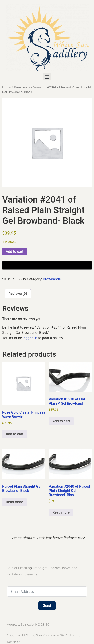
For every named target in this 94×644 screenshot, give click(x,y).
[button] (47, 77)
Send (47, 606)
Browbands (22, 87)
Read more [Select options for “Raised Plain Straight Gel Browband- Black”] (14, 502)
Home (7, 87)
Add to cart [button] (15, 434)
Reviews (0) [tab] (18, 294)
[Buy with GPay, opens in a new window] (47, 265)
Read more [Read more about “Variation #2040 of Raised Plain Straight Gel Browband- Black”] (61, 512)
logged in (30, 338)
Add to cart (15, 252)
